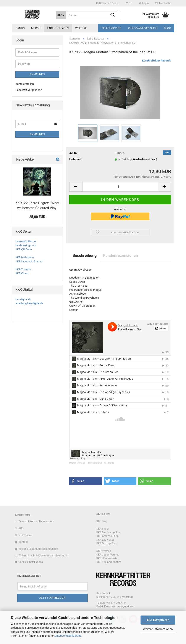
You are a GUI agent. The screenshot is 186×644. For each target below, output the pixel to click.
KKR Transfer (24, 269)
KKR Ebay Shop (105, 540)
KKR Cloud (22, 273)
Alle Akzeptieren (158, 620)
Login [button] (144, 3)
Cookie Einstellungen (31, 562)
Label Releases (58, 28)
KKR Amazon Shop (108, 536)
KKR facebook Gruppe (29, 261)
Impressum (25, 535)
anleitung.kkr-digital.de (29, 303)
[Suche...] (61, 15)
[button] (129, 3)
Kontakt (23, 542)
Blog (167, 28)
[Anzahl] (120, 187)
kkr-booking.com (26, 245)
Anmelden (37, 74)
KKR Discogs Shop (107, 543)
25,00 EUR (37, 217)
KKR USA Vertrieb (107, 558)
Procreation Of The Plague (100, 463)
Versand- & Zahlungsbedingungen (38, 549)
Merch (36, 28)
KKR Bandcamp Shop (109, 532)
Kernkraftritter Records (157, 61)
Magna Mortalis (77, 463)
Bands (20, 28)
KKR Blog (102, 521)
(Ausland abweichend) (145, 159)
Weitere (81, 28)
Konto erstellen (25, 84)
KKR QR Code (24, 249)
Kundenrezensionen (120, 255)
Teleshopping (111, 28)
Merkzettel (163, 3)
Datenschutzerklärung (68, 636)
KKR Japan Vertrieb (108, 555)
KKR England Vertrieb (109, 562)
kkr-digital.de (23, 299)
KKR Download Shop (143, 28)
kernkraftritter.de (26, 241)
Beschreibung (85, 255)
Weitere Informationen (158, 629)
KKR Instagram (25, 257)
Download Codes (108, 3)
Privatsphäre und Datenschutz (36, 521)
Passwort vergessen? (29, 90)
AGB (21, 528)
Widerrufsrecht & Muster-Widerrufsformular (43, 556)
